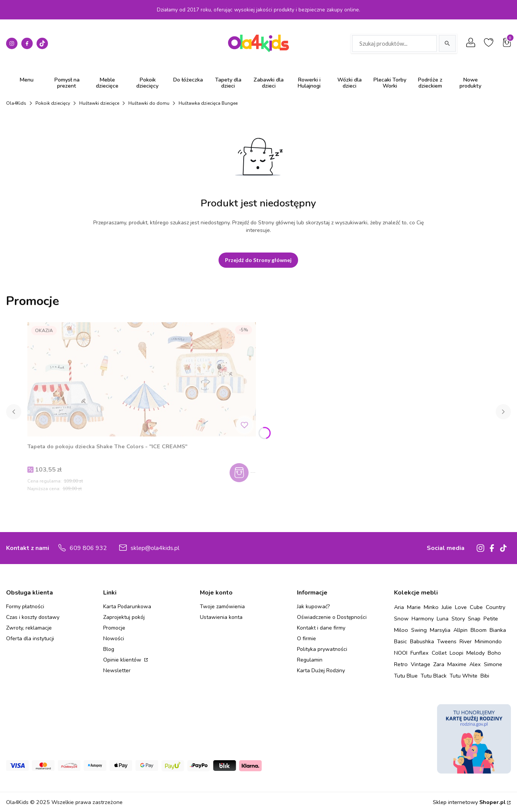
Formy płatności (25, 607)
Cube (476, 607)
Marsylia (440, 630)
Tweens (447, 641)
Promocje (114, 628)
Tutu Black (434, 676)
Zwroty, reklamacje (29, 628)
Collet (439, 653)
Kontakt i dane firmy (321, 628)
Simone (493, 664)
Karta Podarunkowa (127, 607)
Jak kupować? (313, 607)
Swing (419, 630)
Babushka (422, 641)
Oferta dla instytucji (30, 639)
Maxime (457, 664)
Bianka (498, 630)
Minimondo (488, 641)
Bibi (485, 676)
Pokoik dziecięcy (53, 103)
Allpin (460, 630)
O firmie (306, 639)
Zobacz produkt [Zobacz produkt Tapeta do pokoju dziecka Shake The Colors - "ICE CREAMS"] (245, 473)
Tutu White (464, 676)
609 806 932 (88, 548)
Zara (439, 664)
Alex (475, 664)
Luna (443, 619)
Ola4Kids (16, 103)
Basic (401, 641)
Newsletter (117, 671)
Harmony (423, 619)
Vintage (420, 664)
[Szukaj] (447, 43)
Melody (476, 653)
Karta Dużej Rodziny (321, 671)
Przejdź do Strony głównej (258, 260)
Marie (414, 607)
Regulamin (310, 660)
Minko (431, 607)
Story (458, 619)
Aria (399, 607)
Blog (109, 649)
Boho (494, 653)
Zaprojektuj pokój (124, 617)
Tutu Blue (406, 676)
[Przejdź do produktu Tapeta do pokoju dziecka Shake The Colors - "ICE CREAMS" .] (142, 379)
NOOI (401, 653)
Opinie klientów (123, 660)
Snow (401, 619)
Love (461, 607)
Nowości (114, 639)
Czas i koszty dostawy (33, 617)
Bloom (479, 630)
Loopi (456, 653)
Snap (474, 619)
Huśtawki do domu (149, 103)
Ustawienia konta (221, 617)
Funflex (420, 653)
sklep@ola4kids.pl (155, 548)
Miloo (401, 630)
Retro (401, 664)
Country (495, 607)
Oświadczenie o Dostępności (332, 617)
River (466, 641)
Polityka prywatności (322, 649)
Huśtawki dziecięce (99, 103)
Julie (447, 607)
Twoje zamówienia (222, 607)
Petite (491, 619)
